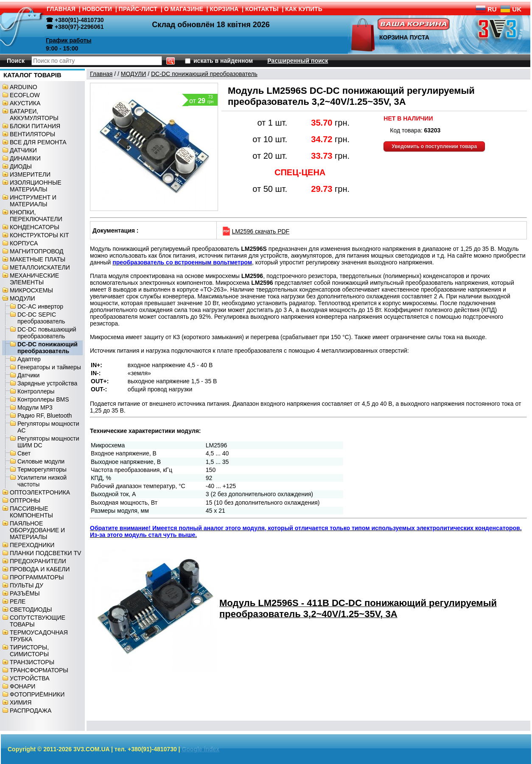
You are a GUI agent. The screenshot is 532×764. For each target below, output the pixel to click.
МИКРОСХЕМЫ (31, 290)
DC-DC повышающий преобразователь (47, 333)
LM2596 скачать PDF (255, 231)
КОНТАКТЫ (262, 9)
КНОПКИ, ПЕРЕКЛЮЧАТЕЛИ (36, 216)
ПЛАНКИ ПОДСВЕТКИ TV (45, 553)
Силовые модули (41, 461)
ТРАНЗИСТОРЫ (32, 662)
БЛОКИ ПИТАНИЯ (35, 126)
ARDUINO (24, 87)
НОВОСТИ (97, 9)
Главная (101, 74)
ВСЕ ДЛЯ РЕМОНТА (38, 142)
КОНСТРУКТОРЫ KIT (39, 235)
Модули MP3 (35, 407)
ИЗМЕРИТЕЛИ (30, 174)
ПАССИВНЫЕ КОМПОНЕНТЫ (31, 512)
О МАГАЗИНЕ (184, 9)
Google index (200, 749)
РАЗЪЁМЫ (25, 593)
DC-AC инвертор (40, 306)
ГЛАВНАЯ (61, 9)
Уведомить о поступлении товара (434, 146)
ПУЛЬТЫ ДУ (27, 585)
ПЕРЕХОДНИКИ (32, 545)
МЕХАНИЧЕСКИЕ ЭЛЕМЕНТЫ (34, 279)
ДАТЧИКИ (23, 150)
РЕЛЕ (18, 601)
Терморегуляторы (42, 469)
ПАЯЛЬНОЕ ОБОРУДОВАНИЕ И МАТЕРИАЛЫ (37, 530)
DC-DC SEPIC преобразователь (41, 318)
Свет (24, 453)
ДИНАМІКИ (25, 158)
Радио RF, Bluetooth (45, 416)
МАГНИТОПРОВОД (37, 251)
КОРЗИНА (224, 9)
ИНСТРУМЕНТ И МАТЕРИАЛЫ (33, 201)
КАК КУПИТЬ (304, 9)
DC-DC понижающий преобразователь (48, 348)
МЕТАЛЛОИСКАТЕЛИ (40, 267)
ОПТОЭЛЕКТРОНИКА (40, 492)
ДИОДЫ (21, 166)
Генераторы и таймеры (49, 367)
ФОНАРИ (22, 686)
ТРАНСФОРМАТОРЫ (39, 670)
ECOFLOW (25, 95)
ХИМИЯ (21, 702)
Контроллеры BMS (43, 399)
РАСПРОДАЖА (31, 711)
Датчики (28, 375)
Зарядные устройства (47, 383)
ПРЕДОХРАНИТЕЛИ (38, 561)
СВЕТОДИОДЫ (31, 610)
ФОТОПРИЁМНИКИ (37, 694)
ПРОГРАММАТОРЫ (37, 577)
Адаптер (29, 359)
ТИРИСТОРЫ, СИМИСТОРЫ (29, 651)
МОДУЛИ (22, 298)
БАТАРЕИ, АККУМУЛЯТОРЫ (34, 115)
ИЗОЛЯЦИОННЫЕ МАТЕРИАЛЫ (36, 186)
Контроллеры (36, 391)
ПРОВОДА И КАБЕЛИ (40, 569)
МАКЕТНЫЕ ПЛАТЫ (38, 259)
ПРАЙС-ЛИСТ (138, 9)
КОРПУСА (24, 243)
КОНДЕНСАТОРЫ (35, 227)
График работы (69, 40)
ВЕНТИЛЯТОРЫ (32, 134)
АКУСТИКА (25, 103)
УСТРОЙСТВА (29, 678)
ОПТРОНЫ (25, 500)
